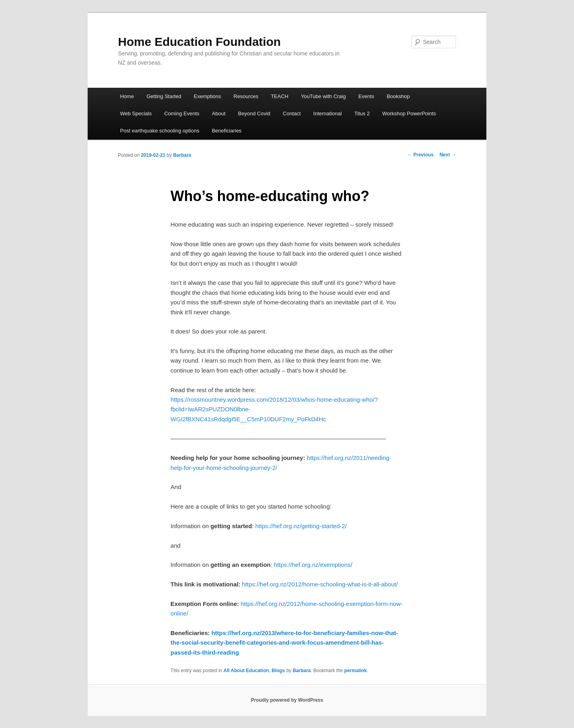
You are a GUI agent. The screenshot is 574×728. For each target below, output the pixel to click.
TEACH (279, 96)
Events (366, 96)
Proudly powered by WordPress (287, 700)
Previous (421, 155)
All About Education (246, 671)
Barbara (182, 155)
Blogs (278, 671)
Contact (292, 113)
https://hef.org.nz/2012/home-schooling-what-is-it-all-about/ (320, 584)
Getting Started (164, 96)
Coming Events (182, 113)
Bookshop (398, 96)
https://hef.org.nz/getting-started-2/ (301, 526)
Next (448, 155)
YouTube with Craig (323, 96)
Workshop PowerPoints (409, 113)
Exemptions (207, 96)
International (328, 113)
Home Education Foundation (199, 42)
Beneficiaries (226, 131)
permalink (356, 671)
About (219, 113)
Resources (246, 96)
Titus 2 (362, 113)
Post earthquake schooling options (160, 131)
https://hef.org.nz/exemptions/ (313, 565)
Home (127, 96)
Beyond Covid (254, 113)
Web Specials (136, 113)
